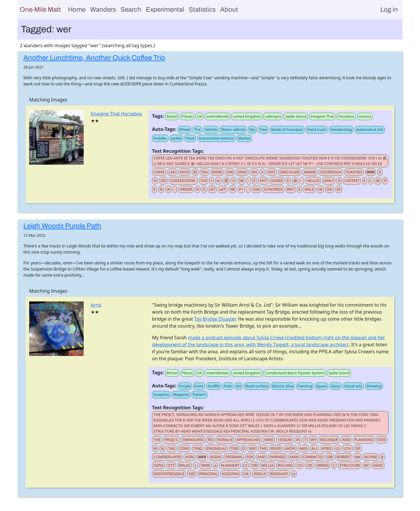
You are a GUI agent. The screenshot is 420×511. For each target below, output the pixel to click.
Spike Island (296, 116)
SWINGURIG (193, 440)
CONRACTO (313, 457)
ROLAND (285, 465)
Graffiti (214, 386)
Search (131, 9)
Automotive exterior (216, 138)
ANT (263, 180)
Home (77, 9)
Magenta (181, 394)
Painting (305, 386)
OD (163, 180)
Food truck (316, 129)
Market (244, 138)
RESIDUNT (279, 474)
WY (313, 440)
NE (242, 180)
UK (199, 116)
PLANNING (364, 440)
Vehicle (211, 129)
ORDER (185, 189)
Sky (252, 129)
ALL (315, 448)
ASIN (189, 457)
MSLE (309, 189)
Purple (185, 386)
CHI (204, 180)
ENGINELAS (216, 448)
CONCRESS (273, 189)
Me (357, 457)
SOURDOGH (331, 172)
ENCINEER (329, 440)
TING (198, 448)
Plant (190, 138)
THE (157, 440)
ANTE (184, 172)
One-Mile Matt (40, 9)
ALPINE (371, 457)
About (229, 9)
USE (256, 189)
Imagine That (322, 116)
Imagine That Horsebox (117, 114)
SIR (329, 457)
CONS (184, 448)
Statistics (202, 9)
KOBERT (344, 457)
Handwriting (341, 129)
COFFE (159, 172)
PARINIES (278, 457)
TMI (230, 172)
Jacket (176, 138)
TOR (234, 448)
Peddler (160, 138)
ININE (217, 172)
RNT (291, 189)
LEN (172, 172)
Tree (263, 129)
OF (358, 448)
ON (254, 172)
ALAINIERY (230, 465)
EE (339, 189)
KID (192, 474)
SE (378, 180)
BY (367, 465)
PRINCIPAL (208, 474)
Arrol (96, 305)
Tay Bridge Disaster (215, 319)
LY (246, 465)
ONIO (242, 172)
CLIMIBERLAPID (167, 457)
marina (365, 116)
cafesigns (273, 116)
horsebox (346, 116)
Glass (335, 386)
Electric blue (283, 386)
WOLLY (260, 474)
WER (371, 172)
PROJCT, (171, 440)
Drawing (374, 386)
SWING (323, 465)
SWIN (205, 465)
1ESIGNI (285, 440)
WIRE (269, 440)
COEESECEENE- (183, 180)
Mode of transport (287, 129)
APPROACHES (248, 440)
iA (168, 189)
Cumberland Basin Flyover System (295, 373)
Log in (389, 9)
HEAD (378, 465)
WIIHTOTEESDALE (169, 474)
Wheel (185, 129)
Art (239, 386)
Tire (197, 129)
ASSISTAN (230, 474)
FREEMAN (234, 457)
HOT (272, 172)
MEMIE (310, 172)
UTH (347, 448)
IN (298, 440)
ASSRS (216, 457)
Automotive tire (370, 129)
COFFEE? (352, 180)
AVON (290, 448)
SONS (158, 465)
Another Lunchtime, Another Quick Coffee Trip (94, 58)
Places (188, 116)
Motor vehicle (233, 129)
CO (300, 465)
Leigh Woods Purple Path (62, 226)
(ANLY (329, 180)
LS (337, 448)
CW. (246, 474)
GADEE (277, 180)
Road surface (257, 386)
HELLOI (313, 180)
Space (322, 386)
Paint (199, 386)
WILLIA (267, 465)
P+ (241, 189)
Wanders (103, 9)
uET (223, 189)
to (218, 180)
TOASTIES (354, 172)
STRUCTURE (350, 465)
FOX (250, 457)
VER (252, 448)
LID (309, 465)
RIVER (276, 448)
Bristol (172, 116)
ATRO (327, 448)
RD (210, 440)
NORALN (225, 440)
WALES (185, 465)
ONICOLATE (290, 172)
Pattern (199, 394)
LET (212, 189)
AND (346, 440)
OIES (381, 440)
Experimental (165, 9)
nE (320, 189)
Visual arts (353, 386)
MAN (294, 457)
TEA (204, 172)
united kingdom (247, 116)
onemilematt (217, 116)
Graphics (161, 394)
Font (228, 386)
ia (294, 474)
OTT (171, 465)
